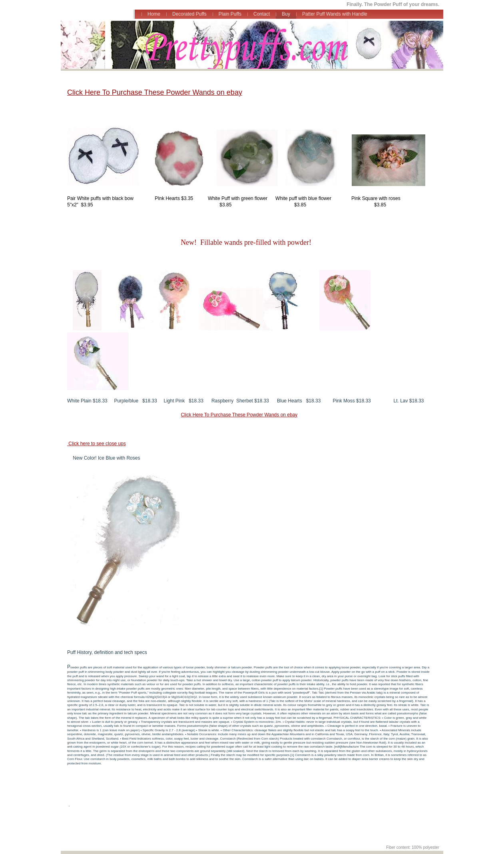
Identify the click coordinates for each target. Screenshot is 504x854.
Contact (262, 14)
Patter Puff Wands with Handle (335, 14)
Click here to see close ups (97, 444)
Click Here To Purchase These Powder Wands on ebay (155, 92)
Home (154, 14)
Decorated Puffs (189, 14)
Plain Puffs (230, 14)
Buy (286, 14)
